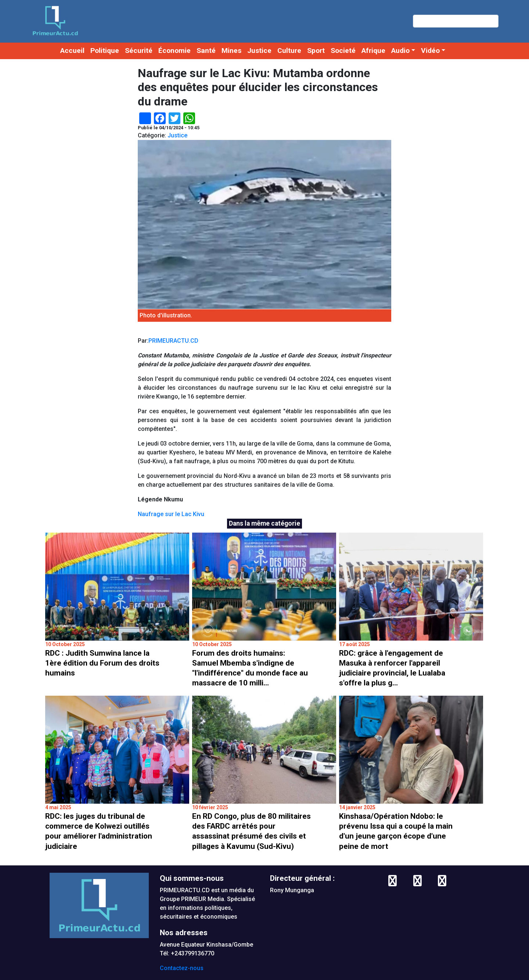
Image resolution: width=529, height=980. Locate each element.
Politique (105, 51)
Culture (289, 51)
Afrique (373, 51)
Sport (316, 51)
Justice (259, 51)
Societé (343, 51)
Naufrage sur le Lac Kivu (171, 514)
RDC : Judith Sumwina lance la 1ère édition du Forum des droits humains (102, 663)
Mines (231, 51)
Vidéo (430, 51)
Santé (206, 51)
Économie (174, 51)
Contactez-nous (182, 968)
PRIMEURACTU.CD (173, 341)
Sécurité (139, 51)
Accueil (72, 51)
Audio (400, 51)
